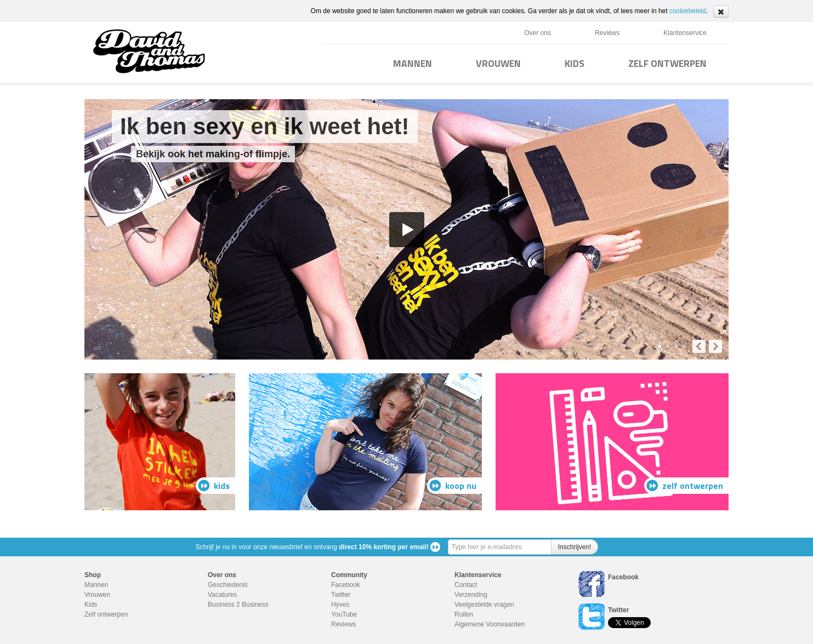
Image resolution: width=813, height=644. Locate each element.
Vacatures (222, 595)
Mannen (96, 585)
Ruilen (464, 614)
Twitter (341, 595)
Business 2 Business (238, 605)
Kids (91, 605)
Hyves (340, 605)
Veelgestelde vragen (484, 605)
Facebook (346, 585)
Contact (466, 585)
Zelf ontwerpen (106, 614)
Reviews (607, 33)
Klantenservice (685, 33)
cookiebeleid (688, 11)
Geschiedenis (228, 585)
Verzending (471, 595)
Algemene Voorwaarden (490, 624)
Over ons (538, 33)
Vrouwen (97, 595)
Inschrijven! (575, 547)
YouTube (344, 614)
